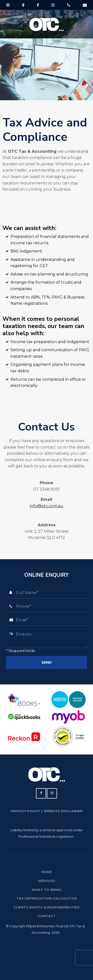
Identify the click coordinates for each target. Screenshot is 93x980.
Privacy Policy (25, 811)
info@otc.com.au (46, 506)
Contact (47, 916)
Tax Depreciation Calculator (47, 898)
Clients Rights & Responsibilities (46, 907)
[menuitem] (46, 872)
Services (47, 881)
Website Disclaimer (63, 811)
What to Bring (47, 890)
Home (46, 872)
